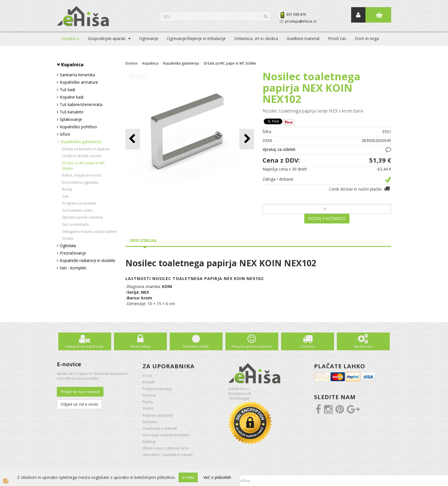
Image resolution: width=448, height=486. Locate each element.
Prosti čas (337, 38)
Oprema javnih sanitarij (82, 217)
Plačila (148, 402)
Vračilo (148, 408)
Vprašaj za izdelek (279, 149)
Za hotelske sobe (77, 210)
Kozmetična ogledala (80, 182)
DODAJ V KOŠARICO (327, 218)
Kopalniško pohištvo (78, 127)
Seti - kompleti (73, 268)
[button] (247, 139)
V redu (188, 477)
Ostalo (68, 238)
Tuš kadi (67, 90)
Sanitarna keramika (77, 75)
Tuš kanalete (72, 112)
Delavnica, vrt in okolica (256, 38)
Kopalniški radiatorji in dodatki (87, 260)
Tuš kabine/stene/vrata (81, 104)
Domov (131, 63)
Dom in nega (367, 38)
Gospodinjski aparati (107, 38)
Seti (65, 196)
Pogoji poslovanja (157, 389)
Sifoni (65, 134)
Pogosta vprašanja (158, 415)
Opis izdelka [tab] (143, 240)
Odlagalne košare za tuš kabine (89, 231)
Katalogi (149, 442)
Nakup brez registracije (85, 346)
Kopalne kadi (72, 97)
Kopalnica (70, 38)
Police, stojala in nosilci (82, 175)
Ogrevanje (149, 38)
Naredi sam (363, 346)
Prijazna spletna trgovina (252, 346)
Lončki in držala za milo (82, 156)
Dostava (308, 346)
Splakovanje (71, 119)
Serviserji (150, 422)
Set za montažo (75, 224)
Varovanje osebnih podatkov (166, 435)
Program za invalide (79, 203)
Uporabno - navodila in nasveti (168, 455)
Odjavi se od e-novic (79, 404)
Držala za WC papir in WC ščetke (84, 166)
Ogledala (68, 246)
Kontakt (149, 382)
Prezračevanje (73, 253)
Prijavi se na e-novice (80, 392)
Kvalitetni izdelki (196, 346)
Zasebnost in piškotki (160, 428)
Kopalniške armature (79, 82)
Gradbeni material (303, 38)
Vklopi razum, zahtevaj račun (166, 448)
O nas (147, 376)
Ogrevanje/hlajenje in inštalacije (196, 38)
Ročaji (67, 189)
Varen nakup (140, 346)
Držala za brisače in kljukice (86, 149)
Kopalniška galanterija (81, 142)
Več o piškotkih (217, 477)
